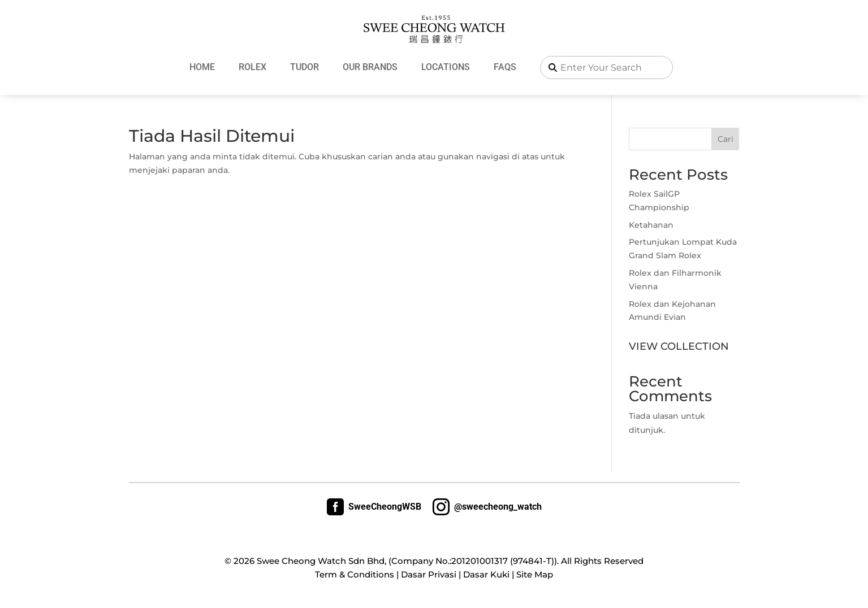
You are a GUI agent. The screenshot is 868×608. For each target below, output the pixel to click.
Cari (726, 139)
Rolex (252, 67)
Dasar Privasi (429, 574)
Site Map (535, 574)
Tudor (305, 67)
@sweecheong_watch (487, 507)
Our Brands (370, 67)
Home (202, 67)
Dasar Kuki (486, 574)
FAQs (505, 67)
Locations (446, 67)
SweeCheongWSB (374, 507)
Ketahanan (651, 225)
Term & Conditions (355, 574)
